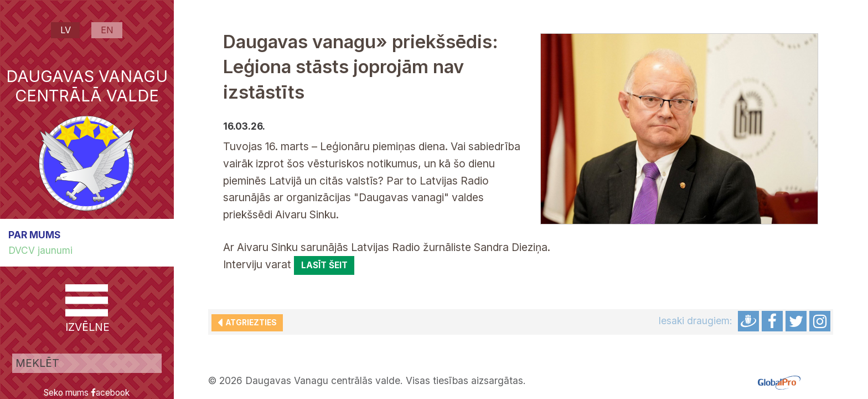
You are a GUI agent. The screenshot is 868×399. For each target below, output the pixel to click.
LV (66, 30)
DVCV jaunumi (40, 250)
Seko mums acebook (87, 393)
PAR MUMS (34, 235)
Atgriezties (250, 323)
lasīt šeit (324, 265)
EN (107, 30)
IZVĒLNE (87, 309)
